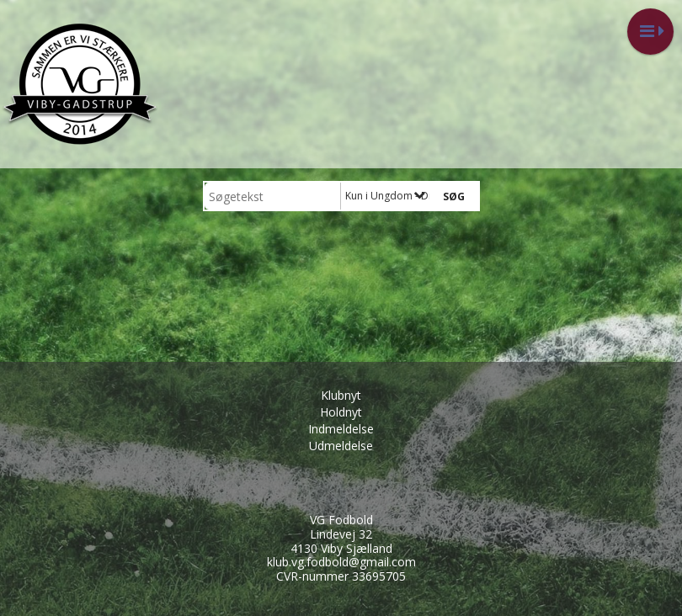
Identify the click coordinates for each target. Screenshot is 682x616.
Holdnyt (341, 412)
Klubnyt (341, 395)
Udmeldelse (341, 446)
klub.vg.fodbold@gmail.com (341, 562)
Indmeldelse (341, 429)
